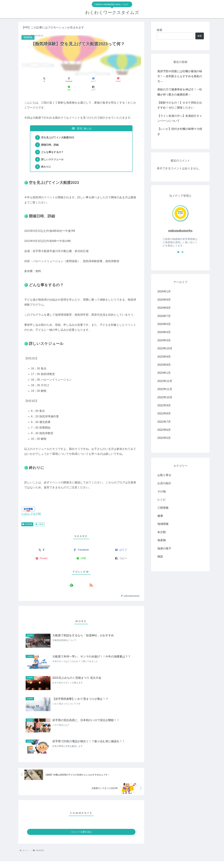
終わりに (47, 159)
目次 (80, 120)
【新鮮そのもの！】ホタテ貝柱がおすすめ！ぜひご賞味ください (180, 105)
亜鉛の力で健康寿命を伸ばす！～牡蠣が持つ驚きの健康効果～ (180, 92)
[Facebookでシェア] (51, 80)
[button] (131, 80)
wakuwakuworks (180, 231)
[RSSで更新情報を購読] (85, 578)
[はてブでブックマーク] (71, 80)
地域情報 (27, 517)
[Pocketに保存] (91, 80)
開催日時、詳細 (50, 137)
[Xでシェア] (31, 80)
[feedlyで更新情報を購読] (78, 578)
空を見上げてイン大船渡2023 (58, 129)
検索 (160, 30)
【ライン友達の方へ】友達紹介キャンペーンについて (180, 118)
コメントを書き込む (81, 825)
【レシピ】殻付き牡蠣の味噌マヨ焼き (180, 131)
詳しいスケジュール (53, 152)
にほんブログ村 (31, 507)
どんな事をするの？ (53, 144)
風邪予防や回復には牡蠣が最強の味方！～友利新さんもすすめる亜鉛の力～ (180, 76)
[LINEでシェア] (111, 80)
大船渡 (40, 517)
